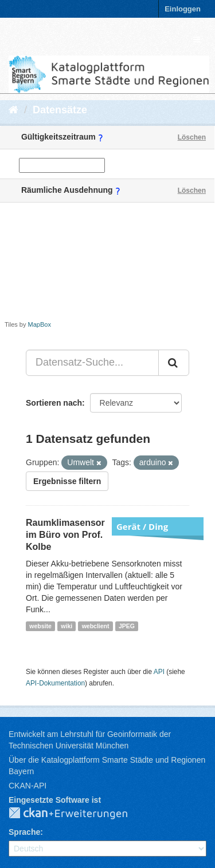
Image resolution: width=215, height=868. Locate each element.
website (40, 626)
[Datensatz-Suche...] (92, 363)
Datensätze (60, 110)
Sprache (24, 832)
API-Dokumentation (55, 683)
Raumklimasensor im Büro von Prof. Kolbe (65, 535)
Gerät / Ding (142, 526)
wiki (67, 626)
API (159, 672)
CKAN (77, 814)
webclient (96, 626)
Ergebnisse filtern (67, 481)
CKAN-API (28, 786)
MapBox (40, 324)
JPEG (127, 626)
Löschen (192, 137)
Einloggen (183, 9)
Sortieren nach (54, 403)
